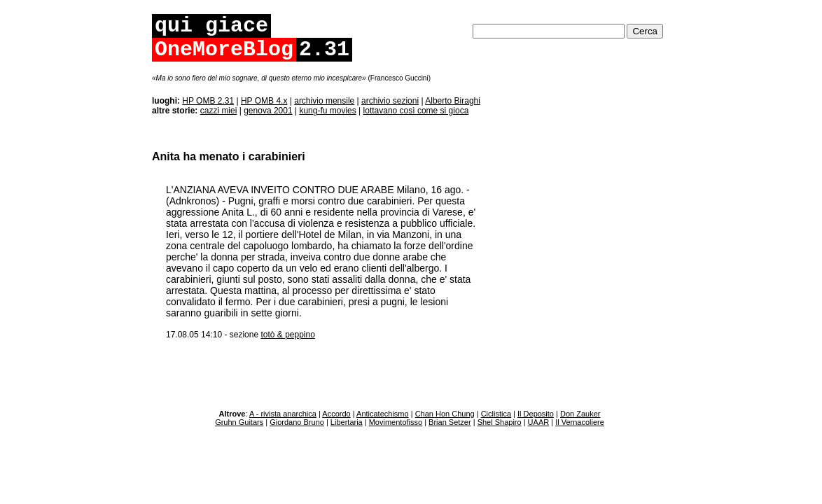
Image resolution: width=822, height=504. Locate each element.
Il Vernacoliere (580, 422)
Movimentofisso (396, 422)
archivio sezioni (390, 101)
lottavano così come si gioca (416, 111)
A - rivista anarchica (283, 414)
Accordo (336, 414)
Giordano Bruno (297, 422)
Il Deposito (536, 414)
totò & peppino (287, 335)
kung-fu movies (327, 111)
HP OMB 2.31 (208, 101)
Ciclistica (496, 414)
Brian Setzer (450, 422)
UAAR (539, 422)
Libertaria (347, 422)
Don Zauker (580, 414)
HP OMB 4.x (264, 101)
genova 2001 (268, 111)
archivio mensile (324, 101)
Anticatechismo (383, 414)
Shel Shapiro (500, 422)
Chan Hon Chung (445, 414)
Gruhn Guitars (239, 422)
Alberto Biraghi (453, 101)
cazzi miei (219, 111)
